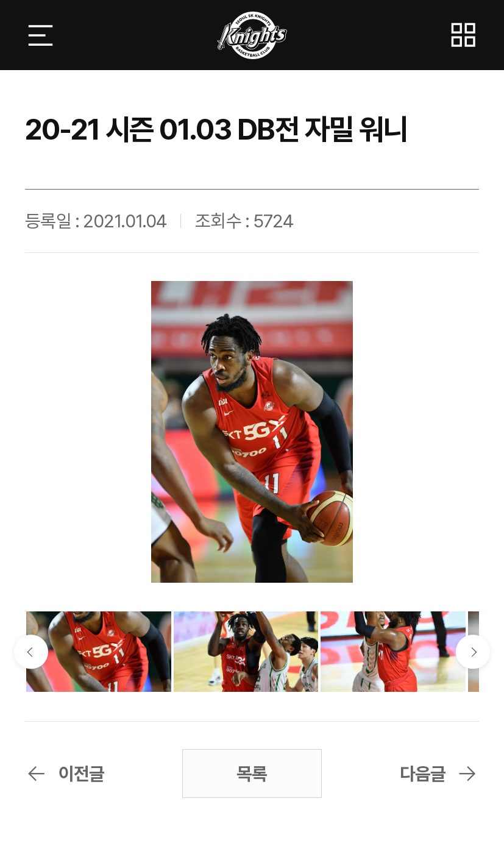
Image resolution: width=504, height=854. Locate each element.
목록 (252, 774)
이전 (31, 652)
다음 (473, 652)
